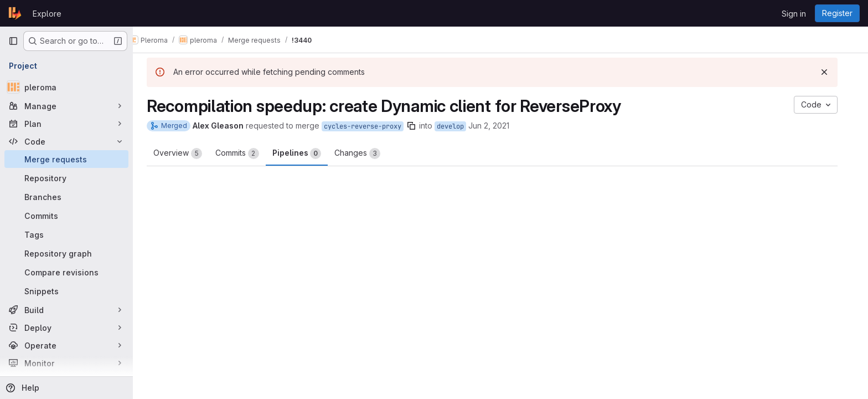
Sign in (794, 14)
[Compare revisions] (66, 272)
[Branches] (66, 197)
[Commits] (66, 216)
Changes (366, 154)
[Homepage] (15, 13)
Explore (47, 14)
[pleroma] (66, 87)
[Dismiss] (833, 72)
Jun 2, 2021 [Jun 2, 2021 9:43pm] (497, 126)
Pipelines (305, 154)
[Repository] (66, 178)
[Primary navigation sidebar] (13, 41)
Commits (246, 154)
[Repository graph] (66, 253)
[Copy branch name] (420, 126)
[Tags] (66, 234)
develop (459, 126)
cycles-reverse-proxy (371, 126)
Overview (186, 154)
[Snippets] (66, 291)
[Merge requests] (66, 159)
